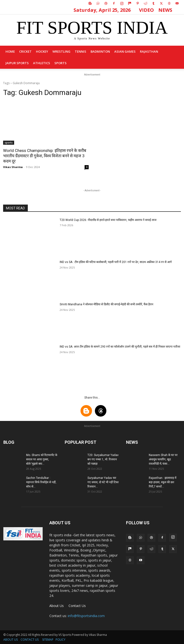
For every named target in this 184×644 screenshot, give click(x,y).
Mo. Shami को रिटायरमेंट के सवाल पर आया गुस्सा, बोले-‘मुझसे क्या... (42, 459)
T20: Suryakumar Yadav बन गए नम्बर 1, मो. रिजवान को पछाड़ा (103, 459)
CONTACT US (30, 640)
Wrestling (61, 51)
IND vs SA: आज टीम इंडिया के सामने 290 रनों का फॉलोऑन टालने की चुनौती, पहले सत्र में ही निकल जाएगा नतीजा (120, 347)
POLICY (60, 640)
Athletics (42, 63)
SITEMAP (48, 640)
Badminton (100, 51)
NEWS (165, 10)
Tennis (80, 51)
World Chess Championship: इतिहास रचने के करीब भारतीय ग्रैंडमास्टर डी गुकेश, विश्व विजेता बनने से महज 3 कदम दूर (45, 156)
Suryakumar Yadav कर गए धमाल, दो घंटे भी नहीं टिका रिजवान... (103, 482)
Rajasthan (149, 51)
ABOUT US (11, 640)
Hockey (42, 51)
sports (60, 63)
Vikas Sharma (13, 167)
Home (10, 51)
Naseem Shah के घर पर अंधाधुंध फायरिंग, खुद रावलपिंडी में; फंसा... (163, 459)
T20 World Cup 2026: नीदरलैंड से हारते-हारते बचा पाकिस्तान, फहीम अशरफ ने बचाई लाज (108, 220)
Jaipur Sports (17, 63)
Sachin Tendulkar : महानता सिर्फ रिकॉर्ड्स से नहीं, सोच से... (41, 482)
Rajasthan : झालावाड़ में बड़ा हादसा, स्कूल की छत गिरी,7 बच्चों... (163, 482)
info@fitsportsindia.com (86, 616)
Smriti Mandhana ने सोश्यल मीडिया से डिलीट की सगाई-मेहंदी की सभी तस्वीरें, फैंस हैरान (106, 304)
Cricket (25, 51)
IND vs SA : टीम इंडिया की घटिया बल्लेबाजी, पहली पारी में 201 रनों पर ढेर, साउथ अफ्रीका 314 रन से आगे (116, 262)
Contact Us (77, 606)
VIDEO (146, 10)
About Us (57, 606)
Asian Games (125, 51)
